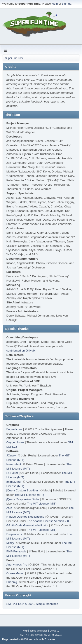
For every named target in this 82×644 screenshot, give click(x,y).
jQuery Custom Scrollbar (22, 490)
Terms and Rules (39, 631)
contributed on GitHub (21, 351)
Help (25, 631)
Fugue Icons (14, 429)
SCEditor (12, 473)
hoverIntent (14, 464)
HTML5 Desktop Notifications (25, 517)
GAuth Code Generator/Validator (27, 525)
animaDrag (13, 482)
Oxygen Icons (15, 442)
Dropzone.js (14, 534)
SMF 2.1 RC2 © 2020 (20, 604)
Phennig (12, 582)
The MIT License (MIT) (29, 495)
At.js (9, 508)
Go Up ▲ (54, 631)
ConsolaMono (15, 573)
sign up (67, 4)
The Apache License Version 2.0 (48, 521)
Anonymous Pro (17, 565)
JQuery (11, 455)
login (55, 4)
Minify (10, 543)
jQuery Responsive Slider (23, 499)
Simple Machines (47, 604)
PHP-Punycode (16, 551)
